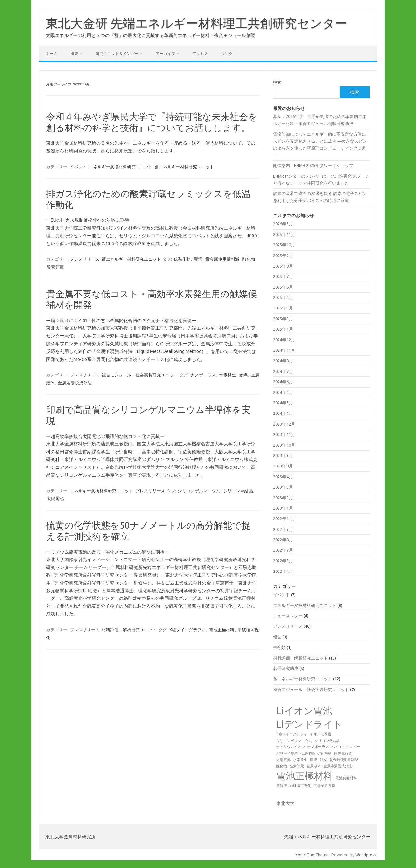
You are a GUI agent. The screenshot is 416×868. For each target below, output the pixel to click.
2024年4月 (283, 392)
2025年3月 (283, 308)
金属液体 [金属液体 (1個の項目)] (314, 766)
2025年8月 (283, 266)
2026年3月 (283, 224)
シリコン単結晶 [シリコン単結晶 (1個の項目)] (327, 741)
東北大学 (285, 803)
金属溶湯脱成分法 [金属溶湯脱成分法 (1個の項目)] (338, 766)
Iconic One (305, 855)
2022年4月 (283, 571)
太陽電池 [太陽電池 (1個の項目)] (283, 760)
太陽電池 (55, 498)
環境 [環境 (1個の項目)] (314, 760)
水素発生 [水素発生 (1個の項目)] (300, 760)
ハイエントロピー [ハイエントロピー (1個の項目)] (346, 747)
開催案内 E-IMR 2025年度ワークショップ (313, 165)
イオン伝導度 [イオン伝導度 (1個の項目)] (320, 734)
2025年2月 (283, 319)
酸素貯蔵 (55, 267)
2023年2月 (283, 498)
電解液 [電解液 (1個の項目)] (282, 786)
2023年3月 (283, 487)
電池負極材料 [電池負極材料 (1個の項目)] (346, 778)
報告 (277, 637)
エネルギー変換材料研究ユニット (121, 167)
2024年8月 (283, 361)
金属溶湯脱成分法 (75, 383)
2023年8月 (283, 466)
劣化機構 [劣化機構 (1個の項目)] (324, 753)
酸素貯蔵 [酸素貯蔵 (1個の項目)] (297, 766)
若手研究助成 (286, 668)
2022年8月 (283, 540)
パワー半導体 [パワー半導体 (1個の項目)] (287, 753)
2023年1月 (283, 508)
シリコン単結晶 (238, 491)
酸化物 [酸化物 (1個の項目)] (282, 766)
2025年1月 (283, 329)
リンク (227, 53)
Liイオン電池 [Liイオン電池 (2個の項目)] (304, 711)
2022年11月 (284, 519)
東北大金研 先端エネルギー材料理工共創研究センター (197, 23)
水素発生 (227, 375)
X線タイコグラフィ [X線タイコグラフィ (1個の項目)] (292, 734)
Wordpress (366, 855)
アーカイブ (165, 53)
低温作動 (182, 259)
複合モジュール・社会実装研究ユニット (140, 375)
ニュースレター (288, 616)
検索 (277, 82)
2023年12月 (284, 424)
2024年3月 (283, 403)
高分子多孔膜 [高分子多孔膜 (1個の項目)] (324, 786)
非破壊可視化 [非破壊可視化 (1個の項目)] (300, 786)
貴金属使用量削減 (222, 259)
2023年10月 (284, 445)
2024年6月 (283, 382)
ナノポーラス (203, 375)
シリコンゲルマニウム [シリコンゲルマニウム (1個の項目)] (294, 741)
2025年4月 (283, 297)
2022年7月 (283, 550)
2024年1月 (283, 413)
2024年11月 (284, 350)
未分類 (279, 647)
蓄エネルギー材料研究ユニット (184, 167)
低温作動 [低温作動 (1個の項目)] (307, 753)
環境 (198, 259)
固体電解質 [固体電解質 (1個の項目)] (343, 753)
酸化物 (249, 259)
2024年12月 (284, 340)
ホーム (52, 53)
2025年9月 (283, 256)
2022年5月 (283, 561)
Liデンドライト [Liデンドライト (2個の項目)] (309, 724)
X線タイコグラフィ (188, 630)
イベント (78, 167)
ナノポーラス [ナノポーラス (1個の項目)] (318, 747)
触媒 (243, 375)
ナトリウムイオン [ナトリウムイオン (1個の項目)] (291, 747)
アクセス (200, 53)
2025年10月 (284, 245)
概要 (74, 53)
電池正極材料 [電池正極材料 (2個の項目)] (305, 776)
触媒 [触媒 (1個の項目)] (323, 760)
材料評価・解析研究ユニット (129, 630)
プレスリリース (85, 259)
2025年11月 (284, 234)
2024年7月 (283, 371)
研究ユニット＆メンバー (117, 53)
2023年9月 (283, 455)
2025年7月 (283, 276)
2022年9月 (283, 529)
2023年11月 (284, 434)
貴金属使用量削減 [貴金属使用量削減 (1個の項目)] (344, 760)
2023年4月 (283, 477)
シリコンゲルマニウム (199, 491)
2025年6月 (283, 287)
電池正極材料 (222, 630)
